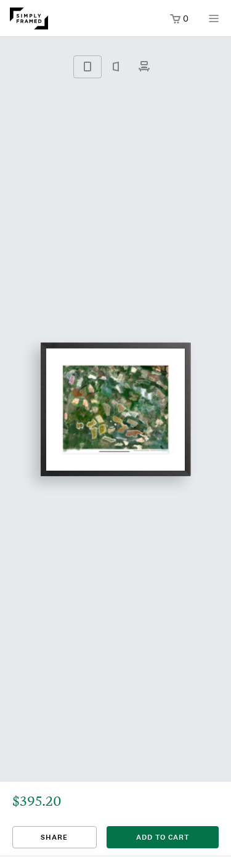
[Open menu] (214, 22)
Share (54, 837)
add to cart (163, 837)
